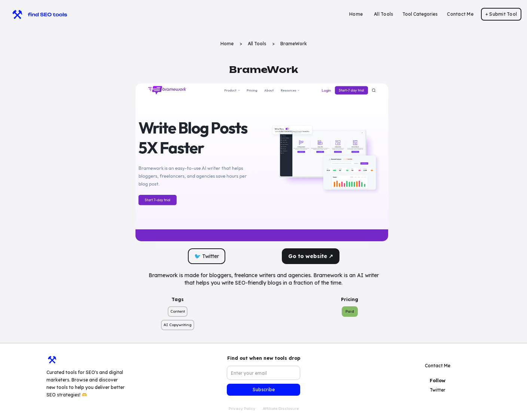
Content (178, 311)
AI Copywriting (178, 325)
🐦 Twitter (207, 256)
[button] (420, 14)
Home (356, 14)
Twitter (438, 390)
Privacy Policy (242, 409)
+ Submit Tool (501, 14)
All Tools (383, 14)
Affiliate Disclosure (281, 409)
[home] (36, 14)
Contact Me (460, 14)
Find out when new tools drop (264, 358)
